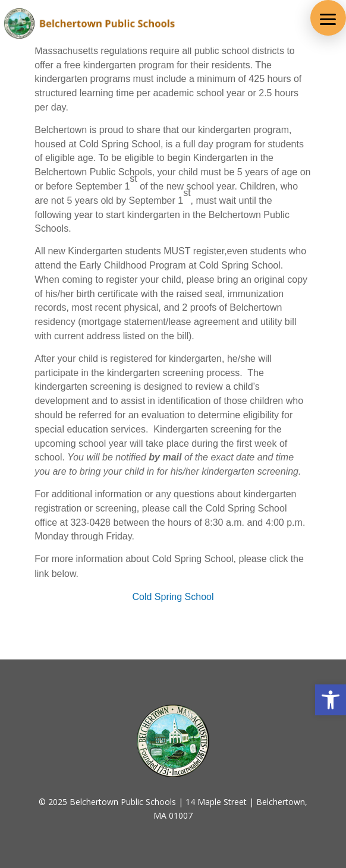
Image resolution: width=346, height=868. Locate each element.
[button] (328, 18)
